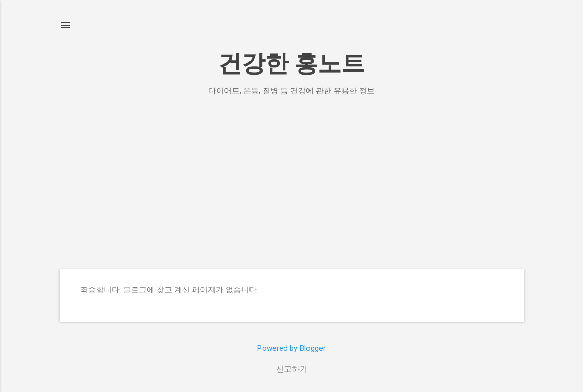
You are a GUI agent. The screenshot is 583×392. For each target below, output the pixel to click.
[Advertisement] (292, 183)
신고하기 (292, 369)
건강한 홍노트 (291, 63)
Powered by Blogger (291, 348)
